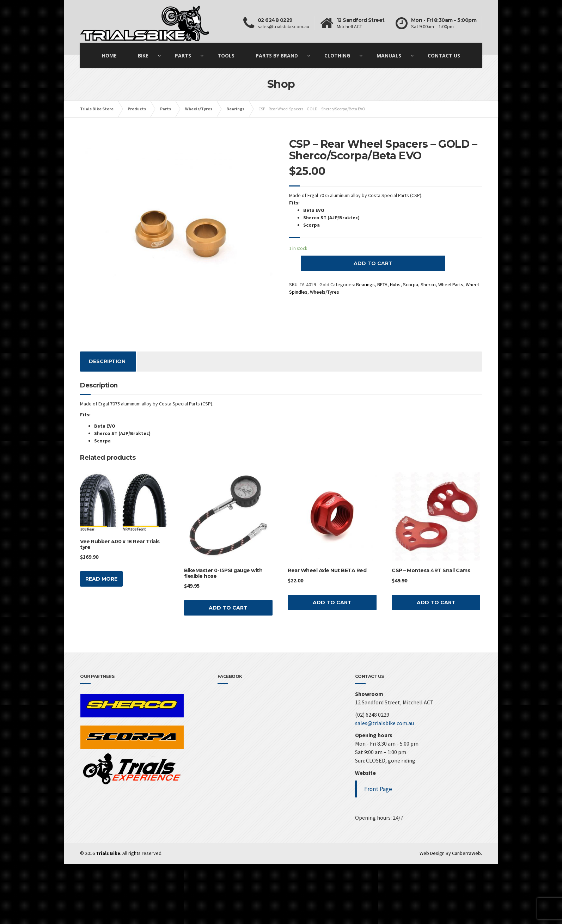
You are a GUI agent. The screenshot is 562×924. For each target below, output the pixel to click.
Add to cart (373, 263)
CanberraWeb (466, 853)
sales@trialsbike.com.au (384, 723)
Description (107, 361)
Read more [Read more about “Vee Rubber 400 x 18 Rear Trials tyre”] (101, 579)
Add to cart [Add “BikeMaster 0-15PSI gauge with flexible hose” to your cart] (228, 608)
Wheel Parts (451, 284)
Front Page (378, 789)
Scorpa (411, 284)
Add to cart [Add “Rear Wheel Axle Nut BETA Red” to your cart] (332, 602)
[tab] (107, 362)
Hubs (395, 284)
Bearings (365, 284)
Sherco (428, 284)
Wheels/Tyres (325, 292)
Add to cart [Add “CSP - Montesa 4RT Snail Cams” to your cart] (436, 602)
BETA (382, 284)
